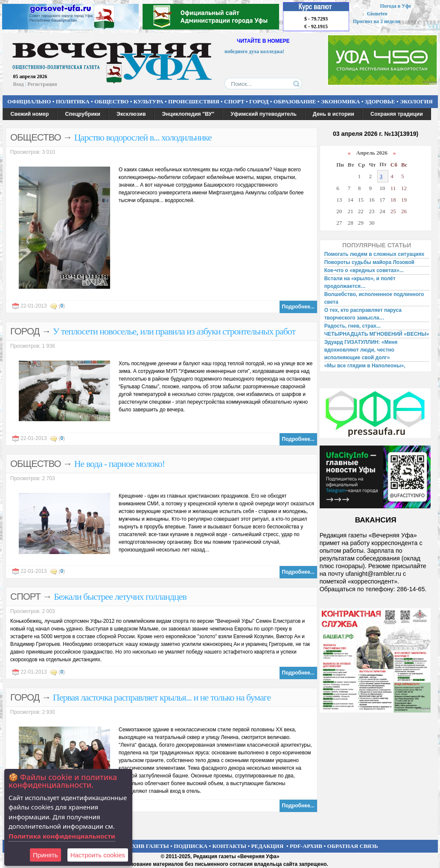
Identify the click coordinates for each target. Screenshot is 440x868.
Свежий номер (30, 114)
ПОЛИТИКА (73, 101)
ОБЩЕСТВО (111, 101)
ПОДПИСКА (191, 846)
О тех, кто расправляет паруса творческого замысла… (363, 314)
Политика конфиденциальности (62, 836)
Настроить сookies (98, 855)
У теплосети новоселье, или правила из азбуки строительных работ (174, 331)
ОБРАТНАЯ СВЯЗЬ (353, 846)
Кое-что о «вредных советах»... (364, 270)
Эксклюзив (131, 114)
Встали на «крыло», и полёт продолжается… (360, 282)
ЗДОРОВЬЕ (380, 101)
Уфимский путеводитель (264, 114)
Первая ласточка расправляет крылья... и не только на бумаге (162, 697)
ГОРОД (259, 101)
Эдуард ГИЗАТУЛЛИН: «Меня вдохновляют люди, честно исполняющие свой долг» (361, 350)
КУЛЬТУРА (149, 101)
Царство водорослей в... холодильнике (143, 137)
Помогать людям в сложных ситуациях (374, 254)
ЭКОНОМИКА (341, 101)
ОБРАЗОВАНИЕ (295, 101)
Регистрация (42, 84)
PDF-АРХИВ (306, 846)
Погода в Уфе (395, 6)
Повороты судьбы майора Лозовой (369, 262)
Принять (45, 855)
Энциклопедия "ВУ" (188, 114)
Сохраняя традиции (397, 114)
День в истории (334, 114)
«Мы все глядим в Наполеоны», (365, 366)
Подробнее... (298, 307)
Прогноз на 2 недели (376, 21)
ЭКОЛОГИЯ (416, 101)
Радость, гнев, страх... (353, 326)
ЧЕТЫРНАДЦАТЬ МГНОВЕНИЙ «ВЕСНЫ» (377, 334)
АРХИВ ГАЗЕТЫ (147, 846)
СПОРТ (234, 101)
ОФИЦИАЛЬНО (29, 101)
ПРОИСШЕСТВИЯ (194, 101)
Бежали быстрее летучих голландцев (120, 597)
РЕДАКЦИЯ (267, 846)
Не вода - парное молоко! (119, 464)
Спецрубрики (83, 114)
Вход (19, 84)
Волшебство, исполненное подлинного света (374, 298)
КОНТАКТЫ (230, 846)
